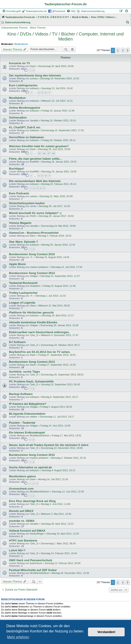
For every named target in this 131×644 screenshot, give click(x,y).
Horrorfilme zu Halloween (26, 137)
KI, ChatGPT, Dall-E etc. (25, 127)
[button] (128, 50)
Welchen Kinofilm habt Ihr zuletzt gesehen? (39, 146)
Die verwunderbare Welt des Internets (35, 181)
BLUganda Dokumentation (27, 414)
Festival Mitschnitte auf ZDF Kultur (33, 570)
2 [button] (118, 50)
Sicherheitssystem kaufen (27, 203)
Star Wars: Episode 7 (23, 242)
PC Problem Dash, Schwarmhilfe (31, 381)
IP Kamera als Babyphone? (28, 404)
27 (49, 153)
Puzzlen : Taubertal (22, 423)
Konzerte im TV (20, 63)
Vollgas (34, 276)
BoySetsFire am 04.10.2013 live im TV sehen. (40, 352)
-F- (31, 257)
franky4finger (37, 534)
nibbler (33, 417)
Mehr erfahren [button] (18, 637)
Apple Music (18, 264)
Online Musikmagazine (25, 108)
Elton (33, 236)
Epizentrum (36, 563)
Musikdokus (17, 98)
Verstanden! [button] (106, 632)
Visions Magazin (20, 223)
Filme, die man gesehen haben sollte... (35, 159)
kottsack (34, 88)
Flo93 (33, 216)
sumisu (34, 78)
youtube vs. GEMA (22, 521)
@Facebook (59, 11)
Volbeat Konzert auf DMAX (27, 531)
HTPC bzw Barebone (23, 540)
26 (44, 153)
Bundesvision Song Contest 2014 (32, 273)
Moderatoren (21, 44)
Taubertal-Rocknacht (23, 283)
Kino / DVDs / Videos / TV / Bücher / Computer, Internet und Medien (66, 36)
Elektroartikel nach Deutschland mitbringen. (39, 332)
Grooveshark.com (21, 489)
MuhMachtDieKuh (39, 435)
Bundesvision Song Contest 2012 (32, 455)
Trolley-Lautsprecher (23, 293)
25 (39, 153)
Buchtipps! (17, 169)
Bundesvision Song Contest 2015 (32, 254)
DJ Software (17, 342)
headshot (35, 286)
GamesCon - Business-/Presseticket (34, 233)
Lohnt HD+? (17, 550)
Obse (33, 306)
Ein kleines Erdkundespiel (27, 433)
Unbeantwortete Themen (14, 28)
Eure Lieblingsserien (23, 85)
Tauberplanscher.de (36, 11)
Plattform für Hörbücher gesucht (31, 312)
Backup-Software (21, 394)
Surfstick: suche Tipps (24, 372)
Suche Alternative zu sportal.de (31, 467)
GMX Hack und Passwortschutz (31, 560)
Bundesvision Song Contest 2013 (32, 362)
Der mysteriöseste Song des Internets (35, 75)
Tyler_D (34, 335)
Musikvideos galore (22, 476)
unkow (33, 196)
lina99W (34, 162)
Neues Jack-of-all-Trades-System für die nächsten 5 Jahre (49, 445)
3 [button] (123, 50)
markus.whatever (39, 267)
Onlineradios (18, 118)
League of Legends (22, 303)
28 (53, 153)
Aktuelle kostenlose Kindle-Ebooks (33, 322)
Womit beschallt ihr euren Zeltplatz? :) (35, 213)
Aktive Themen (38, 28)
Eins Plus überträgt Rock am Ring (32, 501)
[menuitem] (71, 11)
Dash (33, 66)
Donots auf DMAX (21, 511)
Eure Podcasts (19, 193)
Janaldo (34, 120)
